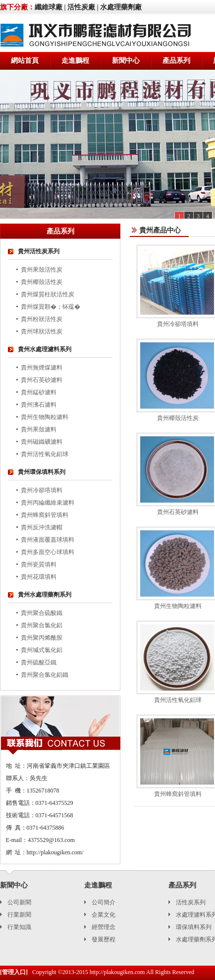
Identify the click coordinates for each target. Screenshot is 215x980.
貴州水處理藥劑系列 (45, 595)
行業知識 (19, 927)
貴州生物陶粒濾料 (45, 417)
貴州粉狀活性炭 (42, 319)
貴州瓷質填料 (39, 564)
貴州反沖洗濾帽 (42, 527)
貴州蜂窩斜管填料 (45, 515)
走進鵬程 (75, 61)
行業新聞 (19, 915)
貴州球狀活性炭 (42, 331)
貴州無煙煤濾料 (42, 368)
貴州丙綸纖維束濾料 (48, 503)
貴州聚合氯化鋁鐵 (45, 675)
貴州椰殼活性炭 (42, 282)
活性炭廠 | (83, 7)
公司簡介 (104, 902)
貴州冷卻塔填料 (42, 490)
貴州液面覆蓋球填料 (48, 540)
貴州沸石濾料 (39, 405)
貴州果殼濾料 (39, 429)
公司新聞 (19, 902)
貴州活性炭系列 (39, 251)
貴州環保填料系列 (42, 472)
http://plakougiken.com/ (55, 852)
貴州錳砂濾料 (39, 392)
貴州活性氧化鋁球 (45, 454)
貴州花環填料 (39, 577)
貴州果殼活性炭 (42, 270)
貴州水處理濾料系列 (45, 349)
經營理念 (104, 927)
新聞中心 (126, 61)
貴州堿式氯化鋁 (42, 650)
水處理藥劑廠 (121, 7)
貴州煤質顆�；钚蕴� (51, 307)
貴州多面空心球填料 (48, 552)
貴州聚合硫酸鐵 (42, 613)
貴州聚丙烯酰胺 (42, 638)
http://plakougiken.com (117, 972)
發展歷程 (104, 939)
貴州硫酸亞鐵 (39, 662)
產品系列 (176, 61)
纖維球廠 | (50, 7)
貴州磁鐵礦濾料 (42, 442)
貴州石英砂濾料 (42, 380)
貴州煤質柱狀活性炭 (48, 294)
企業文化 (104, 915)
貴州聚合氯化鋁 (42, 625)
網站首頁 (25, 61)
